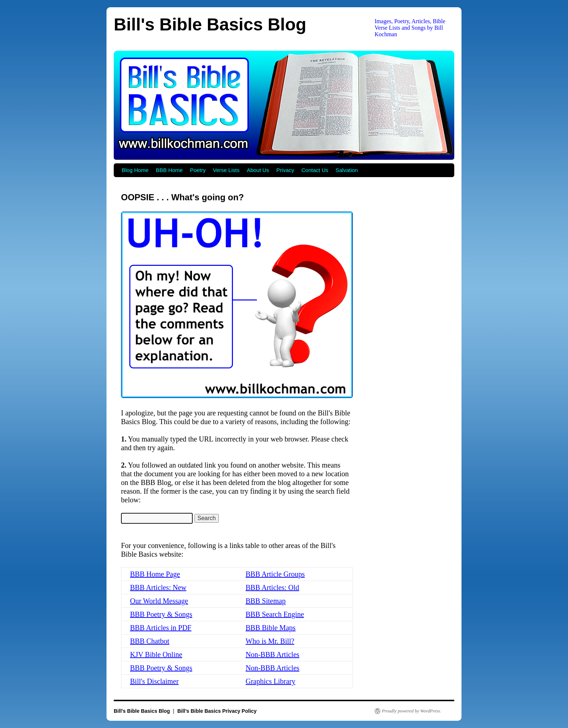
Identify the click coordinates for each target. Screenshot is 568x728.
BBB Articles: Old (272, 587)
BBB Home (169, 170)
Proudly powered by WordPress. (412, 711)
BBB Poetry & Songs (161, 614)
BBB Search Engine (275, 614)
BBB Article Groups (275, 574)
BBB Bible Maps (271, 628)
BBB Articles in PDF (161, 628)
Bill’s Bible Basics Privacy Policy (217, 711)
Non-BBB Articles (272, 654)
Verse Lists (226, 170)
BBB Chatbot (150, 641)
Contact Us (315, 170)
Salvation (347, 170)
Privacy (285, 170)
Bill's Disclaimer (154, 681)
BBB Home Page (155, 574)
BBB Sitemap (266, 601)
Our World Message (159, 601)
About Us (258, 170)
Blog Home (135, 170)
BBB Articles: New (158, 587)
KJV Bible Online (156, 654)
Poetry (198, 170)
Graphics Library (270, 681)
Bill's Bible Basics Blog (210, 24)
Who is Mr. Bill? (270, 641)
